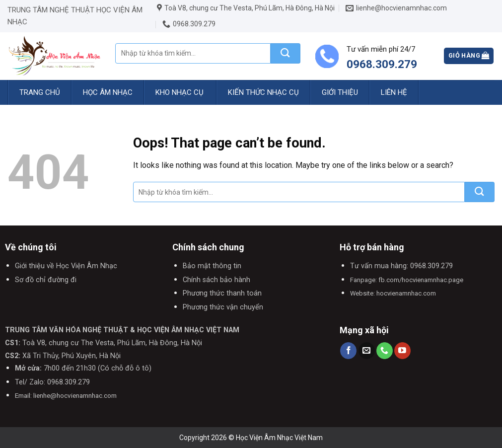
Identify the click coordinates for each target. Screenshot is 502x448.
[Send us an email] (367, 351)
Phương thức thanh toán (222, 293)
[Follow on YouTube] (402, 351)
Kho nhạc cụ (179, 92)
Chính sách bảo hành (216, 280)
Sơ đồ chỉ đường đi (46, 280)
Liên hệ (394, 92)
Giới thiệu (340, 92)
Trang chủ (40, 92)
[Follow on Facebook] (348, 351)
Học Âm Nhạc (108, 92)
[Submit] (286, 53)
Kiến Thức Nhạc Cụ (263, 92)
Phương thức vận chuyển (223, 307)
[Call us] (385, 351)
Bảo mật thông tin (212, 266)
